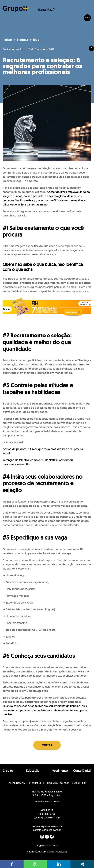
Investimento (59, 771)
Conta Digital (82, 771)
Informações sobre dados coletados (47, 852)
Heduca (22, 40)
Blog (36, 40)
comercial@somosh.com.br (47, 826)
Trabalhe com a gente (47, 802)
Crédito (8, 771)
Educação (33, 771)
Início (8, 40)
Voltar (47, 745)
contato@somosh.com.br (47, 830)
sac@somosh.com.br (47, 845)
